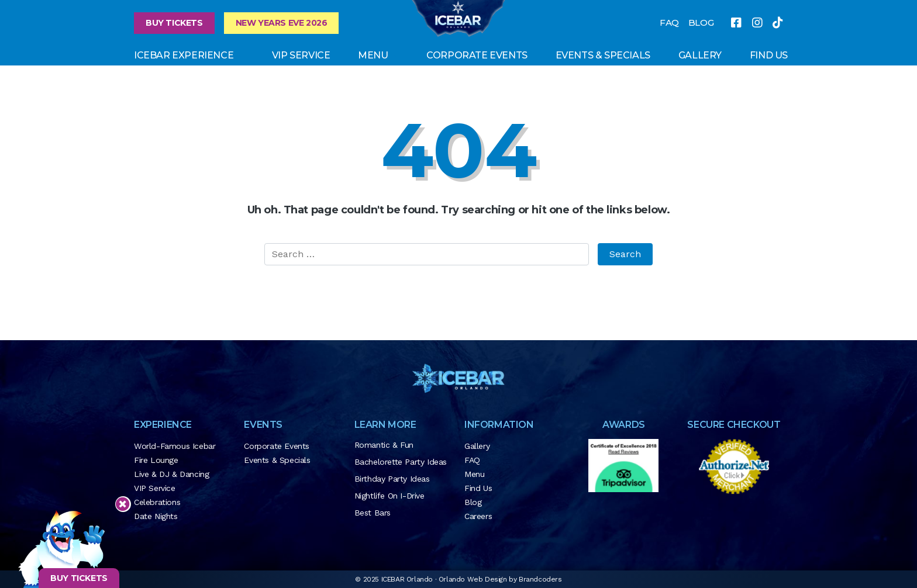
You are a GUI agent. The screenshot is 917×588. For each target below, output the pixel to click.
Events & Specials (603, 55)
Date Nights (156, 516)
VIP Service (301, 55)
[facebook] (736, 23)
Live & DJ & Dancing (171, 474)
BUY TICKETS (79, 578)
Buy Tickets (174, 23)
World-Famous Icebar (175, 446)
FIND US (769, 55)
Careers (478, 516)
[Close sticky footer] (123, 504)
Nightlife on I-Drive (389, 496)
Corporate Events (477, 55)
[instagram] (757, 23)
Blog (473, 502)
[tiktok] (778, 23)
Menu (373, 55)
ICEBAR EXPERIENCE (184, 55)
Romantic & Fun (384, 445)
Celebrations (157, 502)
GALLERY (700, 55)
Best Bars (373, 513)
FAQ (669, 23)
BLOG (701, 23)
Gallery (477, 446)
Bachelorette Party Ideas (401, 462)
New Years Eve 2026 (282, 23)
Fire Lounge (156, 460)
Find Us (478, 488)
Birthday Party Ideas (392, 479)
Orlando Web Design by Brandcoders (500, 579)
